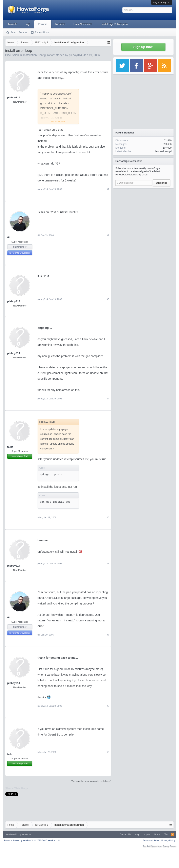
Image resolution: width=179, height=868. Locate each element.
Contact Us (125, 834)
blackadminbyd (163, 151)
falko (10, 447)
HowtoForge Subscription (114, 24)
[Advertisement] (143, 216)
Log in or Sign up (162, 2)
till (9, 237)
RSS (173, 834)
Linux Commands (83, 24)
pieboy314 (75, 55)
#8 (108, 706)
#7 (108, 635)
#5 (108, 517)
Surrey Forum (169, 846)
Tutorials (13, 24)
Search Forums (19, 32)
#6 (108, 564)
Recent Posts (42, 32)
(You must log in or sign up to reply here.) (91, 781)
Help (137, 834)
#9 (108, 752)
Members (60, 24)
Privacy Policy (168, 840)
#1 (108, 189)
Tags (28, 24)
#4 (108, 399)
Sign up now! (143, 47)
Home (157, 834)
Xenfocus (26, 834)
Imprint (147, 834)
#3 (108, 299)
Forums (43, 24)
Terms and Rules (151, 840)
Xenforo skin (12, 834)
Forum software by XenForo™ (32, 840)
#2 (108, 235)
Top (166, 834)
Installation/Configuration (39, 55)
